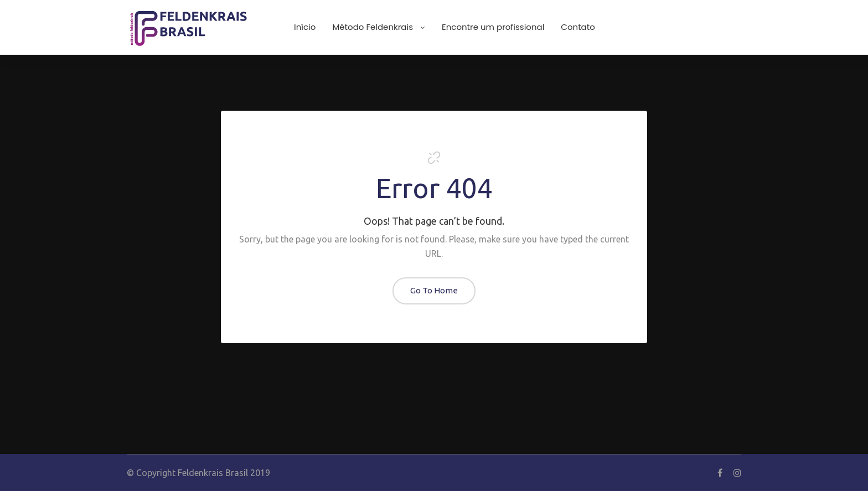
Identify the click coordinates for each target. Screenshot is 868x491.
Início (305, 27)
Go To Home (434, 290)
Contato (578, 27)
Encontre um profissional (493, 27)
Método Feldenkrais (379, 27)
